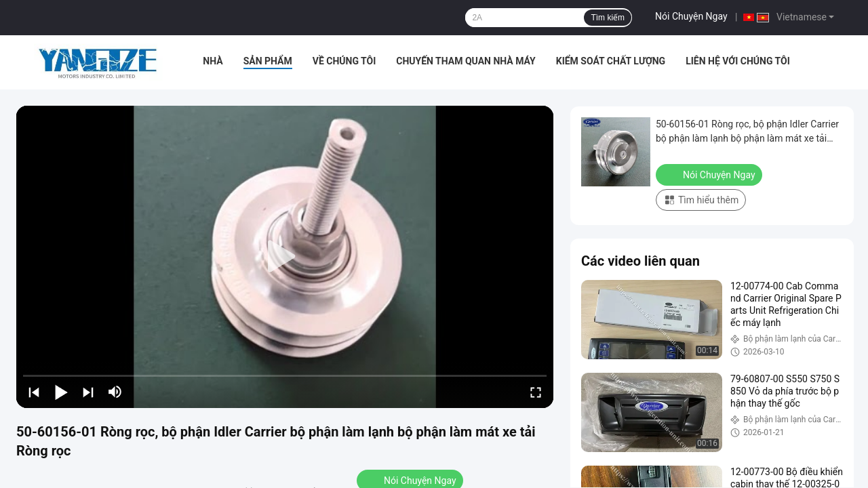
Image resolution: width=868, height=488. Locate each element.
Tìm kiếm (608, 18)
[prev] (34, 392)
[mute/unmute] (115, 392)
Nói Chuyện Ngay (691, 16)
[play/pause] (61, 392)
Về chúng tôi (344, 61)
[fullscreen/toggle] (536, 392)
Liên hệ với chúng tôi (738, 61)
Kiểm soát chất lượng (611, 61)
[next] (88, 392)
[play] (285, 257)
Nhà (213, 61)
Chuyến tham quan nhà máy (466, 61)
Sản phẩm (268, 61)
